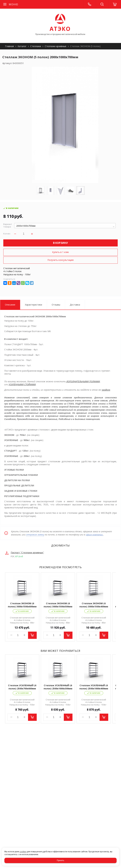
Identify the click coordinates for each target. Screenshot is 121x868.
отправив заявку (35, 535)
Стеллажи (36, 46)
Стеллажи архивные (56, 46)
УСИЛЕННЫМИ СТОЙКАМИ (22, 384)
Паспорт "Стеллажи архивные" (27, 553)
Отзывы (56, 305)
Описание (10, 305)
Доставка (75, 305)
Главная (9, 46)
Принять (61, 860)
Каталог (22, 46)
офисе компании (95, 535)
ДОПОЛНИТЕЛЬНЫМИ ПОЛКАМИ (83, 381)
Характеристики (33, 305)
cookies (23, 852)
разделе (106, 390)
